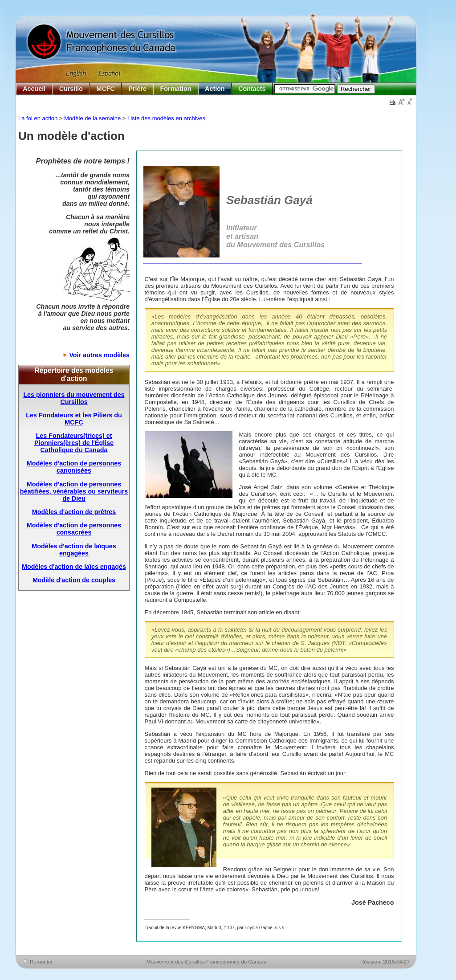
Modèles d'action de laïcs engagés (74, 567)
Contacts (252, 89)
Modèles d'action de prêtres (74, 512)
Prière (137, 89)
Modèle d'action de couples (74, 580)
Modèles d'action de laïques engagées (74, 550)
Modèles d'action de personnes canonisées (74, 467)
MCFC (106, 89)
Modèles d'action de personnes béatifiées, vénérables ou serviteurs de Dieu (74, 491)
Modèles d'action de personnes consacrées (74, 529)
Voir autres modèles (99, 355)
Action (215, 89)
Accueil (34, 89)
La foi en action (38, 118)
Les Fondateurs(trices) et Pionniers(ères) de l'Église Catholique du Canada (74, 443)
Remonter (41, 962)
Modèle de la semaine (92, 118)
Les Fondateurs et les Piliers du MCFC (74, 419)
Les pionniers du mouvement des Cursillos (74, 398)
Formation (176, 89)
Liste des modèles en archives (166, 118)
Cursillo (71, 89)
